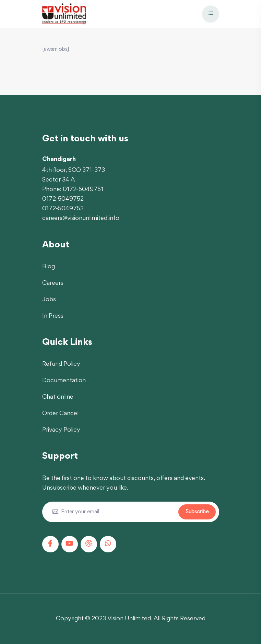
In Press (53, 316)
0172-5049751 (83, 190)
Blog (49, 267)
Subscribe (197, 512)
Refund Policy (61, 364)
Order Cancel (60, 414)
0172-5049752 (63, 199)
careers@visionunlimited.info (81, 219)
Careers (53, 283)
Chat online (58, 397)
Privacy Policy (61, 430)
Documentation (64, 381)
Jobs (49, 300)
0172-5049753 (63, 209)
